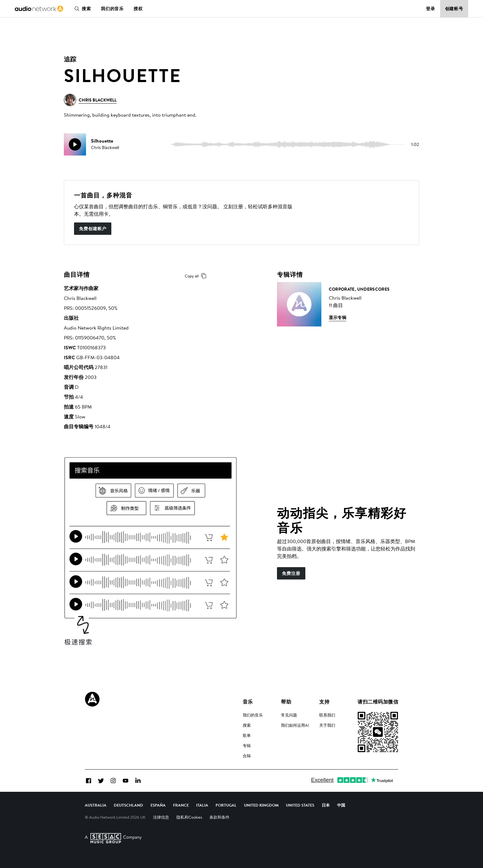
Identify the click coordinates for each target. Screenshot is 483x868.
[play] (75, 144)
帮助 (286, 702)
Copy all (197, 276)
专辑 (247, 745)
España (158, 805)
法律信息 (161, 817)
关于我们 (327, 725)
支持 (324, 702)
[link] (39, 9)
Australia (96, 805)
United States (300, 805)
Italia (202, 805)
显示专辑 (338, 318)
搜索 (81, 9)
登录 (431, 9)
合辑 (247, 756)
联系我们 (327, 715)
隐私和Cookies (189, 817)
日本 (326, 805)
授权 (138, 9)
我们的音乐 (112, 9)
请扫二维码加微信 (378, 702)
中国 (341, 805)
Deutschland (128, 805)
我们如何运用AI (295, 725)
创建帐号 (454, 9)
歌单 (247, 735)
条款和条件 (219, 817)
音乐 (248, 702)
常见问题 (289, 715)
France (181, 805)
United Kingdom (261, 805)
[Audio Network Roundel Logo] (92, 699)
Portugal (226, 805)
